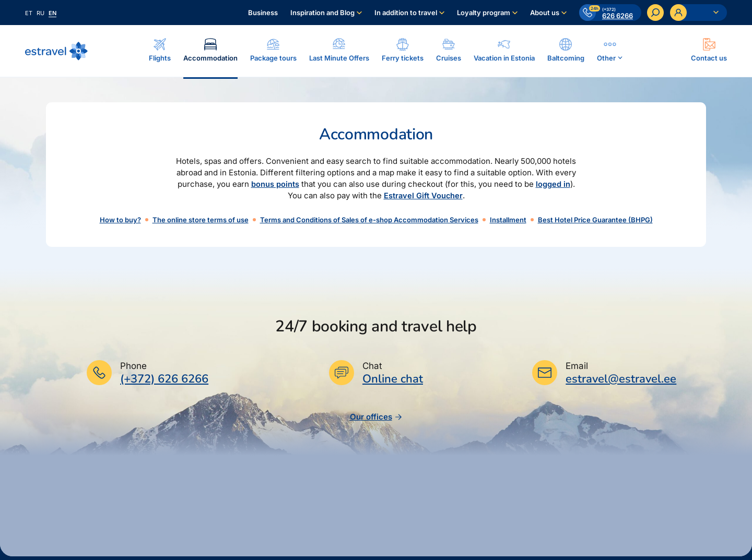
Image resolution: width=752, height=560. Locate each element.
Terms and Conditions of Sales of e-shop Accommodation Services (369, 221)
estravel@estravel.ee (621, 383)
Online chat (393, 383)
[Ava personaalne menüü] (698, 13)
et (29, 13)
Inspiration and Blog (322, 13)
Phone (133, 370)
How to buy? (120, 221)
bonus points (275, 186)
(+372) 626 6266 (164, 383)
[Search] (655, 13)
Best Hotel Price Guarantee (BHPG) (595, 221)
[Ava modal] (709, 51)
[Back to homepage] (56, 51)
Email (577, 370)
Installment (508, 221)
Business (262, 13)
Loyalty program (483, 13)
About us (544, 13)
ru (40, 13)
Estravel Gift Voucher (423, 197)
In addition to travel (405, 13)
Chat (372, 370)
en (52, 13)
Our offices (376, 420)
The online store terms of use (201, 221)
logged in (553, 186)
